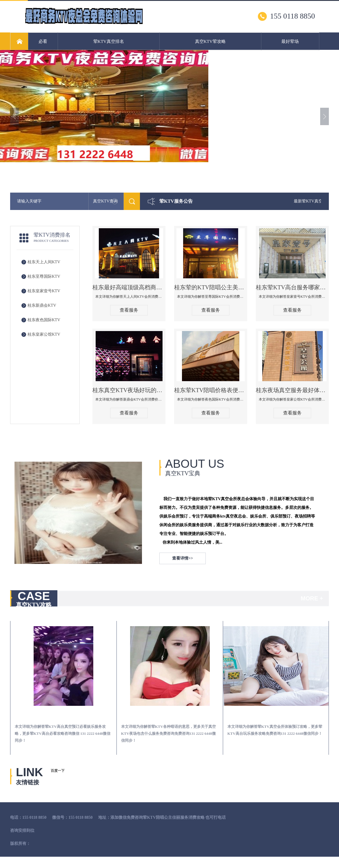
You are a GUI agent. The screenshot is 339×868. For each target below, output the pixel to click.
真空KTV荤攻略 (210, 41)
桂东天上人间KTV (44, 262)
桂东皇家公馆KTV (44, 334)
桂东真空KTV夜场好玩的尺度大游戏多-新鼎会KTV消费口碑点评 (129, 390)
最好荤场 (290, 41)
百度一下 (58, 771)
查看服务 (129, 310)
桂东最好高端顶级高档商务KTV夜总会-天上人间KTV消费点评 (129, 287)
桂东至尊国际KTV (44, 276)
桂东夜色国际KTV (44, 320)
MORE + (312, 598)
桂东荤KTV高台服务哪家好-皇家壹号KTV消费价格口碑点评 (292, 287)
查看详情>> (183, 558)
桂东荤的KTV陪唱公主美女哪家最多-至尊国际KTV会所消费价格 (211, 287)
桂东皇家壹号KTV (44, 291)
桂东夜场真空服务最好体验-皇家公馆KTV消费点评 (292, 390)
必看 (43, 41)
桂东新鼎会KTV (42, 305)
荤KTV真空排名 (109, 41)
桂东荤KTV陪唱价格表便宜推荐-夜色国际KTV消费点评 (211, 390)
